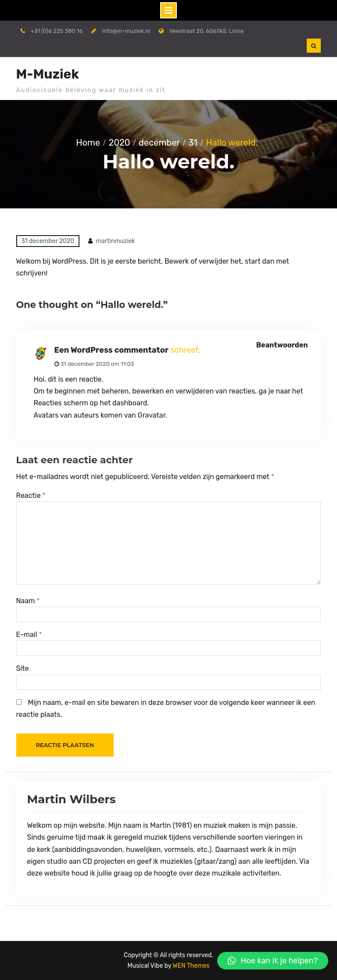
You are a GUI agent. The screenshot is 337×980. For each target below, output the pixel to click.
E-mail (29, 635)
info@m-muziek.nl (126, 31)
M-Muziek (48, 74)
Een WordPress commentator (111, 350)
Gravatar (152, 415)
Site (23, 668)
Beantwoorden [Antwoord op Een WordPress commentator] (282, 345)
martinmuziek (116, 241)
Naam (28, 601)
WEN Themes (191, 966)
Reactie (31, 495)
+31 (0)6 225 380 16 (57, 31)
